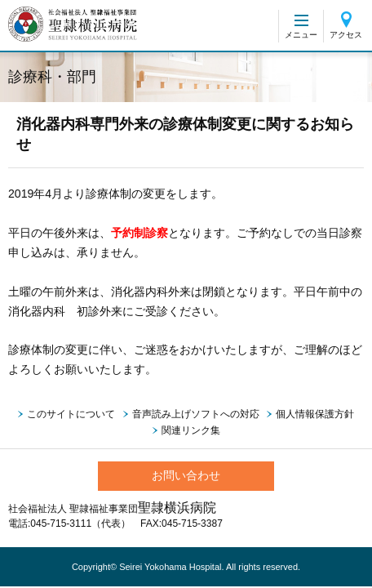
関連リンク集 (191, 430)
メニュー (301, 35)
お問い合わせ (186, 475)
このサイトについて (71, 414)
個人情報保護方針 (315, 414)
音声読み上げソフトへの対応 (196, 414)
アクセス (346, 35)
